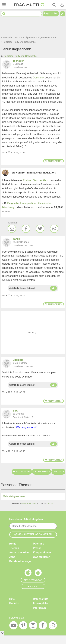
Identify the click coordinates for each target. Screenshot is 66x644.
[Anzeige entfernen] (2, 633)
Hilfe (12, 599)
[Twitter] (40, 229)
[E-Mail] (12, 229)
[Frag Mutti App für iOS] (28, 573)
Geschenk (38, 78)
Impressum (40, 608)
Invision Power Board (29, 503)
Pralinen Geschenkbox (36, 180)
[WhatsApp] (54, 229)
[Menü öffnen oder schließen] (4, 5)
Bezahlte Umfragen (21, 561)
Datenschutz (41, 599)
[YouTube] (13, 626)
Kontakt (14, 603)
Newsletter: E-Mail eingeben (26, 519)
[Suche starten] (4, 14)
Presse (37, 548)
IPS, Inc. (51, 503)
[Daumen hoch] (53, 288)
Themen (14, 548)
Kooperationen (42, 553)
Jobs (12, 557)
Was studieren (42, 557)
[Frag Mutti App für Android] (38, 573)
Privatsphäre (41, 603)
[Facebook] (26, 229)
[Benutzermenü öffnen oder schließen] (62, 5)
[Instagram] (33, 626)
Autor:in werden (19, 553)
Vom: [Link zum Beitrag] (5, 152)
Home (13, 544)
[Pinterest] (23, 626)
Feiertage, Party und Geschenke (20, 56)
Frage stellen (51, 14)
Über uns (39, 544)
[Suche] (54, 5)
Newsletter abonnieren (33, 534)
